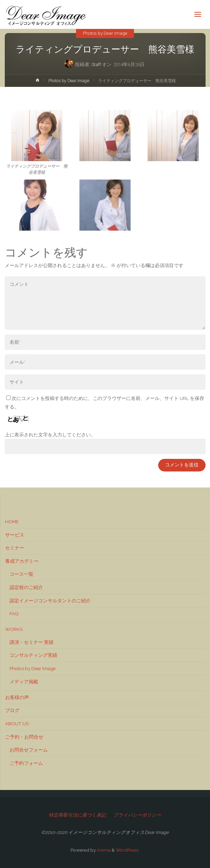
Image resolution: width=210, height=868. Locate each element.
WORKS (14, 629)
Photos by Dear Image (105, 33)
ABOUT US (17, 724)
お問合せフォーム (29, 750)
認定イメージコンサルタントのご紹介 (50, 601)
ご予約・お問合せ (24, 737)
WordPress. (127, 850)
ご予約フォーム (26, 763)
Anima (103, 850)
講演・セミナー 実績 (32, 642)
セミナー (15, 548)
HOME (12, 522)
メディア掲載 (24, 682)
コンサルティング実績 (33, 655)
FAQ (14, 614)
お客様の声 (17, 697)
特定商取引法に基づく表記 (77, 815)
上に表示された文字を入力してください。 (50, 435)
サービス (15, 535)
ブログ (12, 710)
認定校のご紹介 (26, 587)
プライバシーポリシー (137, 815)
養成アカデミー (22, 561)
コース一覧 (21, 574)
